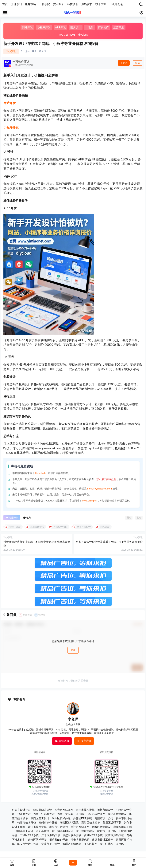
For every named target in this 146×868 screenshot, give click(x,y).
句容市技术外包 (27, 823)
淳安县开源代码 (80, 840)
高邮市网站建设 (117, 814)
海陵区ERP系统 (69, 823)
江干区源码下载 (51, 835)
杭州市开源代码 (106, 831)
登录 (73, 650)
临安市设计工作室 (28, 844)
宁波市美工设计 (51, 844)
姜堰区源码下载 (112, 823)
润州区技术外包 (61, 818)
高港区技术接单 (91, 823)
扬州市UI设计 (105, 810)
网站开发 (10, 103)
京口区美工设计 (40, 818)
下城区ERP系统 (29, 835)
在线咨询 (62, 741)
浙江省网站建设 (85, 831)
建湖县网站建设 (43, 810)
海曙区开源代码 (72, 844)
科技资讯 (11, 51)
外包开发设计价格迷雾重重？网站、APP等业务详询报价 (109, 542)
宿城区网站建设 (101, 827)
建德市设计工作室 (103, 840)
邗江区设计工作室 (28, 814)
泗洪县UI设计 (65, 831)
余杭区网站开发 (37, 840)
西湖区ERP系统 (93, 835)
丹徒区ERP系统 (83, 818)
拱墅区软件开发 (72, 835)
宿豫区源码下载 (122, 827)
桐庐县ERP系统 (59, 840)
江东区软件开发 (93, 844)
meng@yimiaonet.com (99, 489)
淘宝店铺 (84, 741)
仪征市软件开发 (96, 814)
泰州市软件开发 (48, 823)
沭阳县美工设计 (24, 831)
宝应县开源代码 (75, 814)
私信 (137, 63)
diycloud (83, 35)
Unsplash (40, 473)
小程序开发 (11, 127)
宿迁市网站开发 (80, 827)
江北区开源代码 (114, 844)
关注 (124, 63)
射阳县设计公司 (21, 810)
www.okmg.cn (89, 501)
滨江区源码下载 (115, 835)
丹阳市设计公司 (104, 818)
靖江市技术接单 (37, 827)
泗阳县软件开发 (45, 831)
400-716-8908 (67, 35)
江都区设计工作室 (52, 814)
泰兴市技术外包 (59, 827)
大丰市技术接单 (85, 810)
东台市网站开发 (64, 810)
